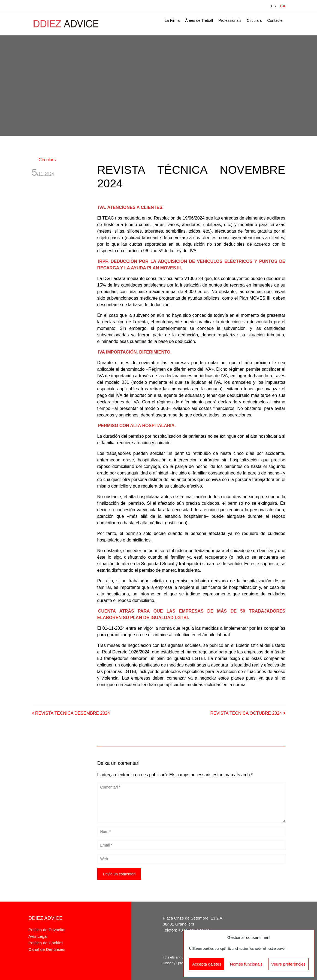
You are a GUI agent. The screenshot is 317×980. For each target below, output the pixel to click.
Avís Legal (38, 936)
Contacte (275, 20)
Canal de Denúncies (47, 949)
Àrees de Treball (199, 20)
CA (283, 6)
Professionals (230, 20)
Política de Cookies (46, 943)
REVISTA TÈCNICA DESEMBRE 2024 (71, 713)
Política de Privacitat (47, 930)
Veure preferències (288, 964)
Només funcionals (246, 964)
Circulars (254, 20)
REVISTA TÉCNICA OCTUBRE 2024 (248, 713)
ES (274, 6)
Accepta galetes (207, 964)
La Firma (172, 20)
